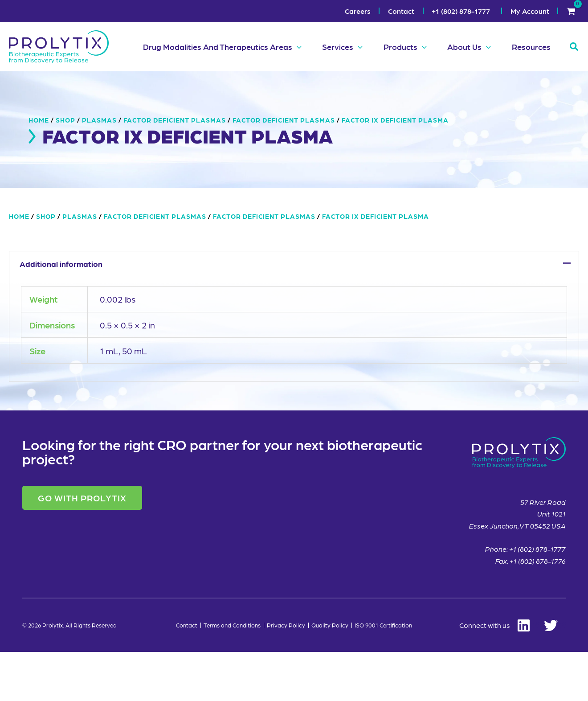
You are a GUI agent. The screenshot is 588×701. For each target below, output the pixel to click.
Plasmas (99, 169)
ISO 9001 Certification (383, 674)
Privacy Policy (286, 674)
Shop (65, 169)
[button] (292, 47)
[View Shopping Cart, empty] (571, 11)
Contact (187, 674)
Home (39, 169)
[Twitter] (555, 674)
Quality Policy (330, 674)
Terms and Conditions (232, 674)
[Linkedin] (499, 674)
